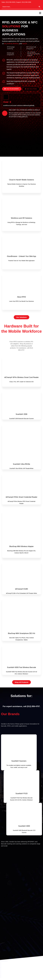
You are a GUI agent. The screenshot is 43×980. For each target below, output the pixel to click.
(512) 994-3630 (10, 2)
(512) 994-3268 (26, 2)
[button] (40, 13)
